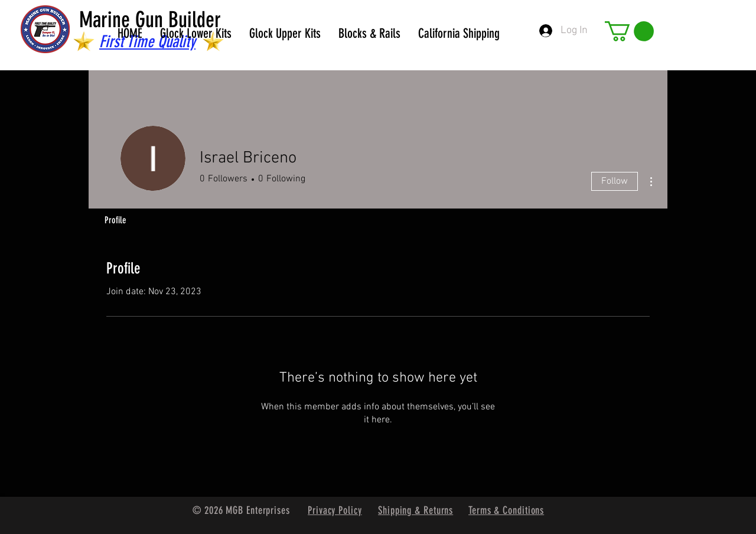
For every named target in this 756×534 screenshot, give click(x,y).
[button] (629, 31)
